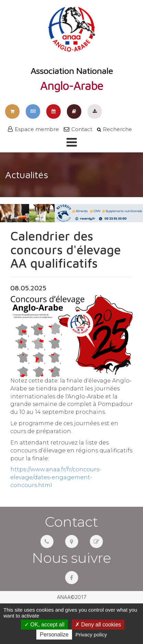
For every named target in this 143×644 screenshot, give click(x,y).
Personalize (54, 635)
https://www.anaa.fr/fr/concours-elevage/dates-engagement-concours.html (56, 477)
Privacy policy (91, 635)
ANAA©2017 (72, 597)
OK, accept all (44, 625)
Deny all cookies (98, 625)
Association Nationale (72, 49)
